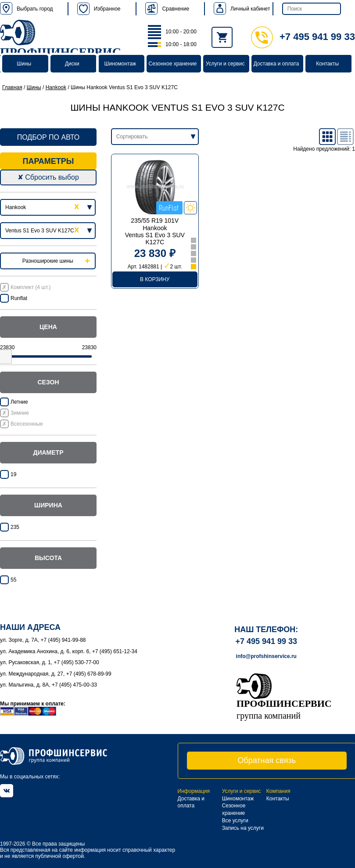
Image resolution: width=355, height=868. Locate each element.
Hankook (56, 87)
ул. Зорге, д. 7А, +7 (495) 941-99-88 (43, 640)
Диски (72, 64)
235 (15, 527)
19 (13, 474)
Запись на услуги (243, 828)
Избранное (99, 9)
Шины (24, 64)
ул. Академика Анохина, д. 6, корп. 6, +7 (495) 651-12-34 (69, 651)
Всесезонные (27, 424)
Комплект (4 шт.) (30, 287)
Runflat (19, 298)
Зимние (20, 413)
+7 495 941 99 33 (303, 37)
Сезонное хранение (173, 64)
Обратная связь (267, 760)
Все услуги (235, 821)
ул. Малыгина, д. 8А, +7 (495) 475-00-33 (48, 685)
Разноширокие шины (48, 261)
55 (13, 580)
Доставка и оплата (276, 64)
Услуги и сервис (225, 64)
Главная (12, 87)
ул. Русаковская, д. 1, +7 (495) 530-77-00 (50, 662)
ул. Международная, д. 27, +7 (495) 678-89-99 (56, 674)
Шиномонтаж (120, 64)
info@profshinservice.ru (266, 656)
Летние (19, 402)
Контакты (327, 64)
